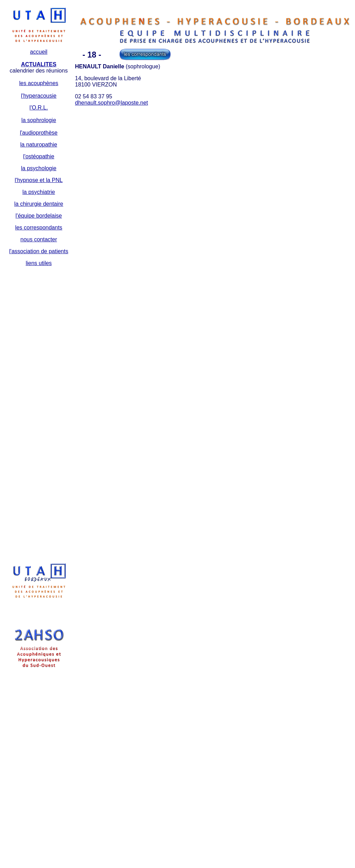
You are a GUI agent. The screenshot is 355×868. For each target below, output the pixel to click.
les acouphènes (39, 83)
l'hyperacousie (39, 96)
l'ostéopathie (39, 156)
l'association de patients (39, 251)
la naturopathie (39, 145)
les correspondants (39, 228)
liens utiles (39, 263)
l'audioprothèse (39, 133)
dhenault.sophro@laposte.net (111, 103)
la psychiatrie (39, 192)
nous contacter (39, 239)
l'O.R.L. (39, 108)
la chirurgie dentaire (39, 204)
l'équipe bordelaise (39, 216)
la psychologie (39, 168)
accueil (39, 52)
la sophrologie (39, 120)
